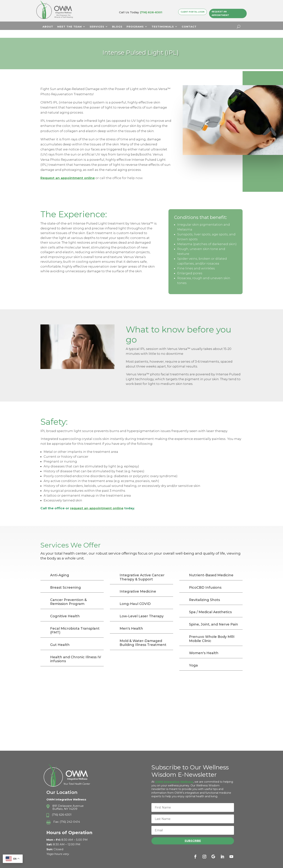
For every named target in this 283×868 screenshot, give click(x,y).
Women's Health (204, 645)
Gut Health (60, 637)
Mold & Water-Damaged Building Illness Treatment (143, 635)
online (89, 170)
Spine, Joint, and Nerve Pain (214, 617)
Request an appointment (62, 170)
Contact (189, 27)
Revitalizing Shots (204, 592)
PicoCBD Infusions (205, 580)
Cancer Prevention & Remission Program (68, 594)
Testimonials (163, 27)
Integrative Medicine (138, 584)
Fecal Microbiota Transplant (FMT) (75, 623)
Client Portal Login (193, 12)
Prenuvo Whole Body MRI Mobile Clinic (212, 631)
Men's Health (131, 621)
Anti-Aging (60, 567)
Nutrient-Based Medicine (211, 567)
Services (97, 27)
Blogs (117, 27)
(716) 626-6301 (151, 12)
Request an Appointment (220, 13)
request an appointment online (97, 500)
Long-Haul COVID (135, 596)
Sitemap (237, 864)
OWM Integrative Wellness (174, 774)
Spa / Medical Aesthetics (210, 604)
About (48, 27)
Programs (135, 27)
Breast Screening (66, 580)
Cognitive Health (65, 608)
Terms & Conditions (214, 864)
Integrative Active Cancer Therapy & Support (142, 569)
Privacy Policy (186, 864)
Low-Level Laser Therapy (142, 608)
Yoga (193, 658)
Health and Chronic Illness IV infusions (76, 651)
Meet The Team (70, 27)
